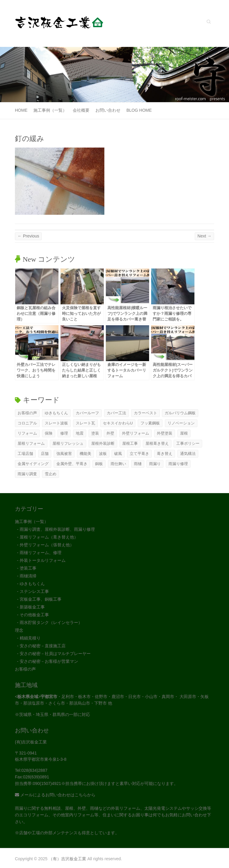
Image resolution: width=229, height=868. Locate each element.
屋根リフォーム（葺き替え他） (49, 537)
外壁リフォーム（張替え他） (47, 545)
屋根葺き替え (157, 443)
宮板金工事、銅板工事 (41, 599)
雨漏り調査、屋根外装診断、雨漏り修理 (57, 529)
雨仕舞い (118, 464)
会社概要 (81, 110)
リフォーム (27, 433)
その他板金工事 (34, 615)
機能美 (85, 454)
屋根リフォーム (31, 443)
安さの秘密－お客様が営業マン (49, 661)
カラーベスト (146, 413)
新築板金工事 (32, 607)
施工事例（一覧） (50, 110)
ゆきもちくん (56, 413)
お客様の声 (27, 413)
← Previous (28, 236)
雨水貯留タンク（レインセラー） (51, 622)
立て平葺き (139, 454)
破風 (118, 454)
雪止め (51, 474)
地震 (80, 433)
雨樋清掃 (28, 576)
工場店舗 (25, 454)
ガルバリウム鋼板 (180, 413)
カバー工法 (116, 413)
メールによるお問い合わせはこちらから (55, 795)
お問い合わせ (108, 110)
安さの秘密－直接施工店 (43, 646)
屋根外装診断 (103, 443)
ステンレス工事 (34, 591)
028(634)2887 (34, 770)
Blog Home (139, 110)
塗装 (95, 433)
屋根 (184, 433)
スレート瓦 (85, 423)
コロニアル (27, 423)
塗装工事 (28, 568)
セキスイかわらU (118, 423)
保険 (49, 433)
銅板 (99, 464)
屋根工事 (130, 443)
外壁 (110, 433)
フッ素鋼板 (150, 423)
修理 (64, 433)
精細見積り (30, 638)
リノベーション (181, 423)
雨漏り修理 (178, 464)
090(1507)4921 (47, 783)
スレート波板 (56, 423)
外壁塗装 (165, 433)
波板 (103, 454)
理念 (19, 630)
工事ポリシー (188, 443)
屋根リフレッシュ (68, 443)
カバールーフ (87, 413)
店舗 (45, 454)
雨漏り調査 (27, 474)
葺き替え (165, 454)
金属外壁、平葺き (72, 464)
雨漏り (155, 464)
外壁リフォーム (136, 433)
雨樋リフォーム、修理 (41, 553)
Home (21, 110)
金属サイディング (33, 464)
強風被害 (64, 454)
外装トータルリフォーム (43, 560)
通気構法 (188, 454)
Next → (204, 236)
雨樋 (138, 464)
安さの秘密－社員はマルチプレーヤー (55, 654)
